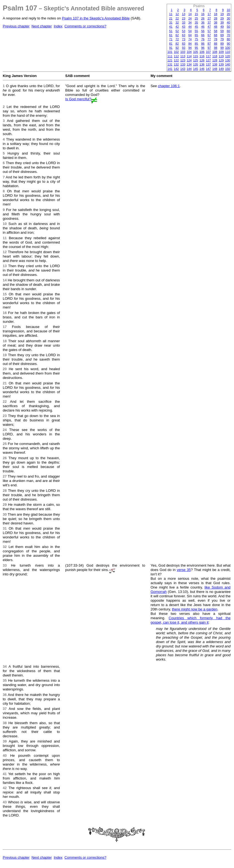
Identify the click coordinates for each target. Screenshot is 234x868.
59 (222, 31)
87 (209, 44)
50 (229, 27)
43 (183, 27)
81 (171, 44)
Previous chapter (16, 26)
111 (170, 56)
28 (216, 18)
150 (228, 69)
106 (202, 52)
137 (208, 64)
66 (203, 35)
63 (183, 35)
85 (196, 44)
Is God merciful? (78, 99)
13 (183, 14)
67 (209, 35)
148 (215, 69)
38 (216, 22)
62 (177, 35)
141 (170, 69)
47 (209, 27)
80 (229, 39)
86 (203, 44)
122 (176, 60)
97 (209, 48)
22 (177, 18)
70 (229, 35)
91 (171, 48)
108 (215, 52)
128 (215, 60)
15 (196, 14)
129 (221, 60)
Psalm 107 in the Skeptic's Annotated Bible (96, 18)
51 (171, 31)
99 (222, 48)
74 (190, 39)
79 (222, 39)
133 (183, 64)
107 (208, 52)
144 (189, 69)
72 (177, 39)
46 (203, 27)
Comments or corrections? (85, 26)
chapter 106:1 (169, 86)
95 (196, 48)
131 (170, 64)
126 (202, 60)
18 (216, 14)
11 (171, 14)
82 (177, 44)
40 (229, 22)
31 (171, 22)
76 (203, 39)
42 (177, 27)
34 (190, 22)
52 (177, 31)
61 (171, 35)
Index (58, 26)
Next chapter (42, 26)
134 (189, 64)
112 (176, 56)
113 (183, 56)
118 (215, 56)
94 (190, 48)
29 (222, 18)
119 (221, 56)
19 (222, 14)
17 (209, 14)
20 (229, 14)
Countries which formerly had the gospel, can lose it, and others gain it (190, 620)
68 (216, 35)
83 (183, 44)
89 (222, 44)
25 (196, 18)
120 (228, 56)
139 (221, 64)
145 (196, 69)
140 (228, 64)
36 (203, 22)
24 (190, 18)
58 (216, 31)
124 (189, 60)
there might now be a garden (195, 609)
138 (215, 64)
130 (228, 60)
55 (196, 31)
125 (196, 60)
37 (209, 22)
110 (228, 52)
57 (209, 31)
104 (189, 52)
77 (209, 39)
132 (176, 64)
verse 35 (184, 570)
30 (229, 18)
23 (183, 18)
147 (208, 69)
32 (177, 22)
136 (202, 64)
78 (216, 39)
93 (183, 48)
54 (190, 31)
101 (170, 52)
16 (203, 14)
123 (183, 60)
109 (221, 52)
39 (222, 22)
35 (196, 22)
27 (209, 18)
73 (183, 39)
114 (189, 56)
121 (170, 60)
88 (216, 44)
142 (176, 69)
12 (177, 14)
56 (203, 31)
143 (183, 69)
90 (229, 44)
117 (208, 56)
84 (190, 44)
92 (177, 48)
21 (171, 18)
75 (196, 39)
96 (203, 48)
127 (208, 60)
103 (183, 52)
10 (229, 10)
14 (190, 14)
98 (216, 48)
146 (202, 69)
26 (203, 18)
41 (171, 27)
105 (196, 52)
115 (196, 56)
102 (176, 52)
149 (221, 69)
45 (196, 27)
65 (196, 35)
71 (171, 39)
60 (229, 31)
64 (190, 35)
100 (228, 48)
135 (196, 64)
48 (216, 27)
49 (222, 27)
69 (222, 35)
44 (190, 27)
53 (183, 31)
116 (202, 56)
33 (183, 22)
